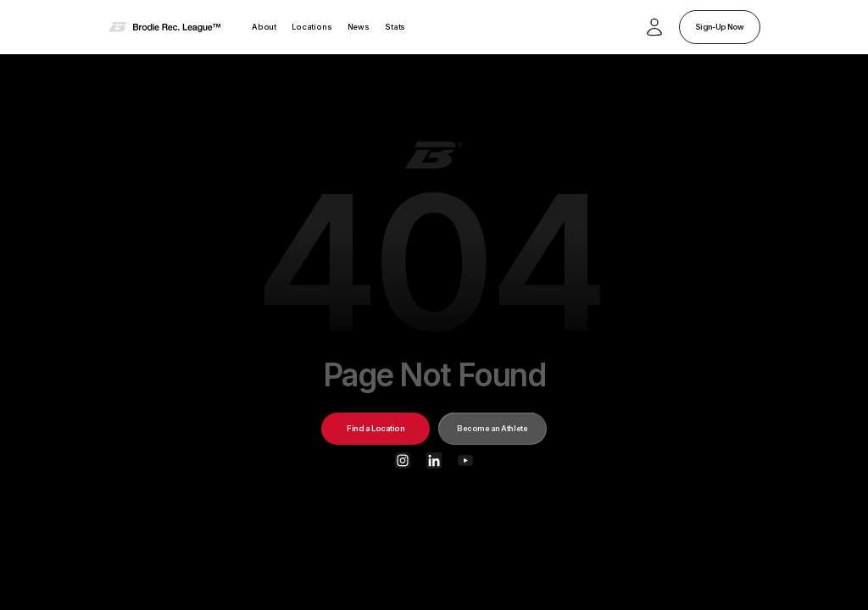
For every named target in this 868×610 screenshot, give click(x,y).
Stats (395, 27)
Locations (312, 27)
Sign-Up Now (719, 27)
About (264, 27)
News (359, 27)
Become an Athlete (492, 428)
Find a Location (376, 428)
